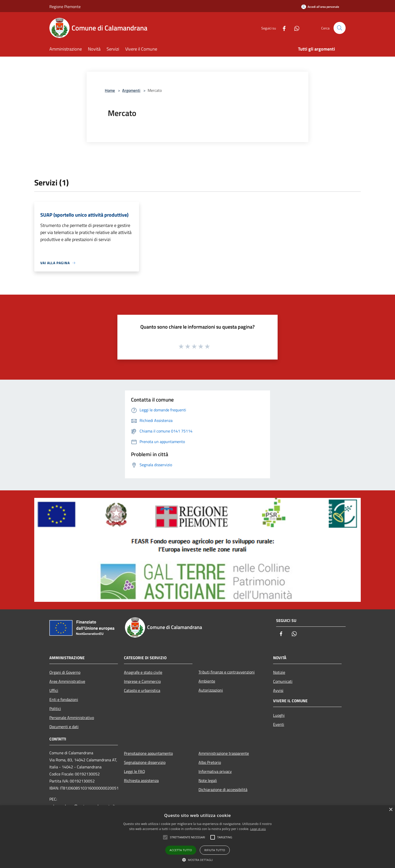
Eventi (279, 724)
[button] (197, 860)
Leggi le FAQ (135, 771)
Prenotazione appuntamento (148, 753)
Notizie (279, 672)
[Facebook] (282, 28)
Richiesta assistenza (141, 780)
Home (110, 90)
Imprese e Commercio (142, 681)
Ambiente (207, 681)
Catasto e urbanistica (142, 690)
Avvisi (278, 690)
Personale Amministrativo (72, 718)
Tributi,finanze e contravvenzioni (227, 672)
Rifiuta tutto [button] (215, 850)
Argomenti (131, 90)
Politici (55, 708)
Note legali (208, 780)
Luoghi (279, 715)
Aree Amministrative (67, 681)
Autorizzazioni (211, 690)
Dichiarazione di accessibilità (223, 790)
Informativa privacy (215, 771)
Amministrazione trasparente (224, 753)
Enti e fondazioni (64, 699)
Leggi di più (258, 829)
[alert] (197, 837)
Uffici (54, 690)
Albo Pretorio (210, 762)
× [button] (391, 810)
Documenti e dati (64, 727)
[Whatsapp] (295, 28)
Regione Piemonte (65, 7)
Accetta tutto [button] (181, 850)
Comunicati (283, 681)
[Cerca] (340, 28)
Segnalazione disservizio (145, 762)
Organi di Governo (65, 672)
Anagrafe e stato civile (143, 672)
